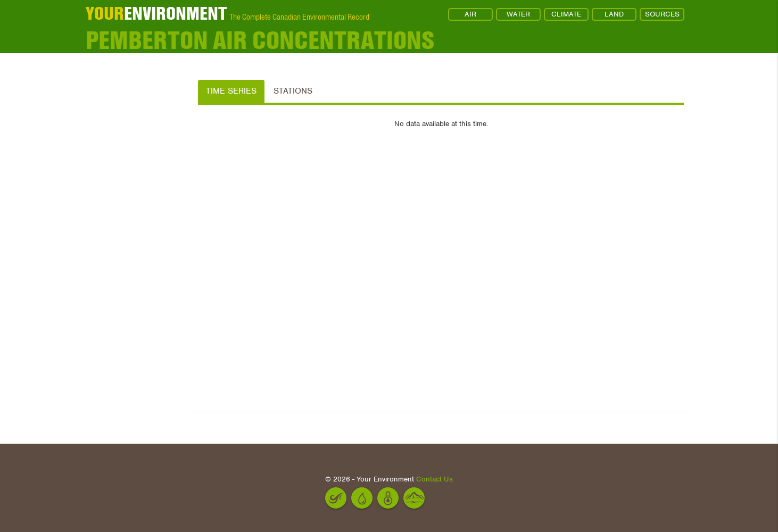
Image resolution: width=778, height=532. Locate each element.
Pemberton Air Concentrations (260, 40)
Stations (293, 91)
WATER (518, 14)
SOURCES (662, 14)
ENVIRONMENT (156, 13)
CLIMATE (566, 14)
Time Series (231, 91)
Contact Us (434, 479)
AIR (470, 14)
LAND (614, 14)
